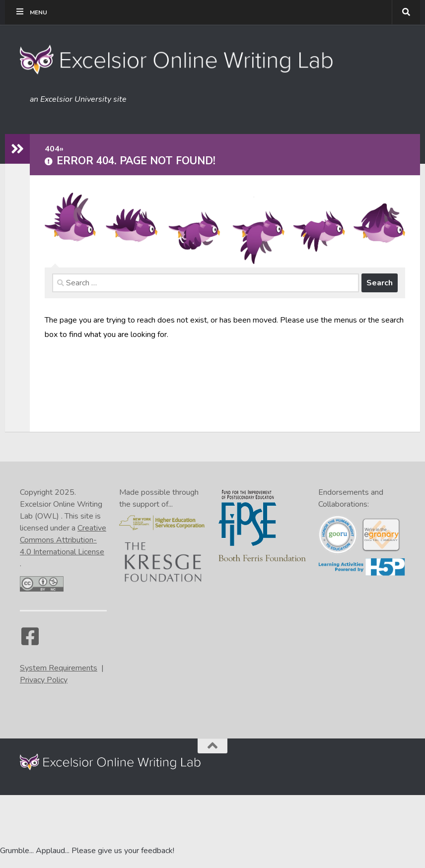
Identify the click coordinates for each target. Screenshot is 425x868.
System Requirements (59, 668)
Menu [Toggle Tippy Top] (31, 12)
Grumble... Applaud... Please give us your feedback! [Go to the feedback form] (87, 851)
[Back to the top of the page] (212, 746)
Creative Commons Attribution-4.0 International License (63, 540)
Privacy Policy (44, 680)
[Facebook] (30, 641)
